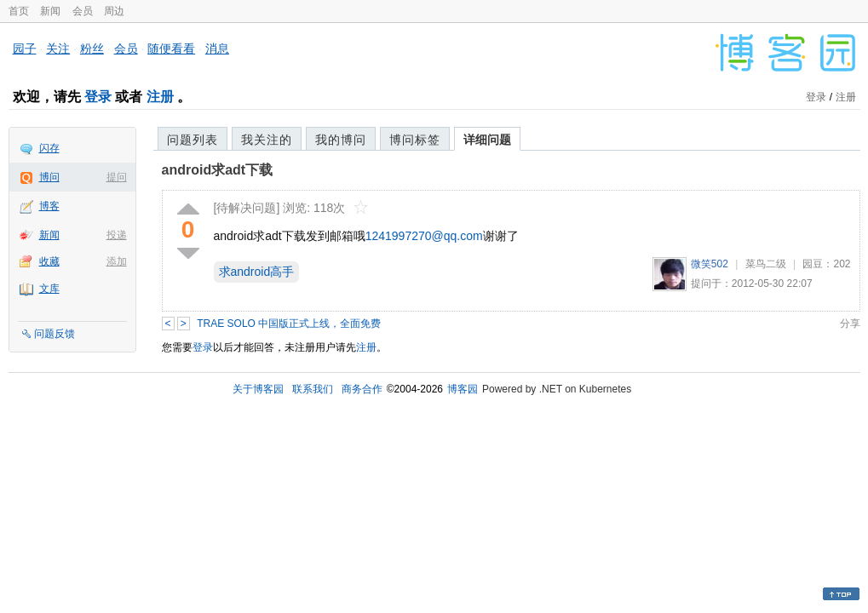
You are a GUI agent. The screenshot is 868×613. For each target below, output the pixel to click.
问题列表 (193, 140)
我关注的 (267, 140)
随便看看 (171, 49)
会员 (83, 11)
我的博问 (341, 140)
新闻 (50, 11)
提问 (117, 177)
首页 (19, 11)
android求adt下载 (218, 170)
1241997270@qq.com (424, 236)
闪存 (49, 148)
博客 (49, 206)
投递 (117, 235)
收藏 (49, 261)
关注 (58, 49)
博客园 (463, 389)
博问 (49, 177)
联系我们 (313, 389)
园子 (25, 49)
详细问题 (487, 140)
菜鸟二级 (766, 264)
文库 (49, 289)
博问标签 (415, 140)
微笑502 (710, 264)
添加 (117, 261)
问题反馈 (55, 334)
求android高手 (257, 272)
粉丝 (92, 49)
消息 (217, 49)
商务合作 (362, 389)
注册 (160, 97)
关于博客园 (258, 389)
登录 (98, 97)
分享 (850, 324)
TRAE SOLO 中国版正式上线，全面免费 (289, 324)
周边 (114, 11)
